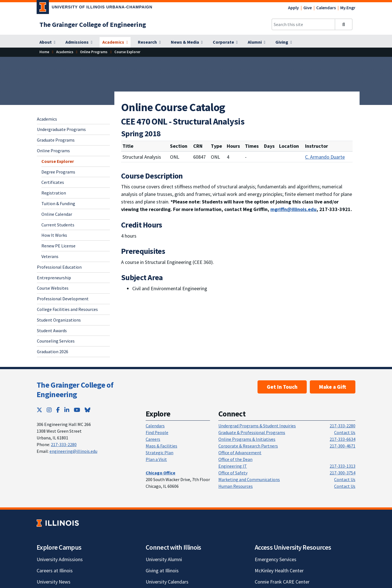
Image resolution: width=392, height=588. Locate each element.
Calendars (326, 8)
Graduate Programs (56, 140)
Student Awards (52, 331)
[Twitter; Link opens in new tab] (39, 410)
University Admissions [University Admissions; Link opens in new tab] (60, 559)
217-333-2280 (64, 444)
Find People (157, 432)
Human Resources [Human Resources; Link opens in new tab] (236, 486)
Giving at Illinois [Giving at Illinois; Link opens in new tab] (162, 571)
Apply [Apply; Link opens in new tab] (293, 8)
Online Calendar (57, 214)
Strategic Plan (160, 453)
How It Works (54, 235)
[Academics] (115, 42)
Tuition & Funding (58, 203)
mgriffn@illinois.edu (293, 209)
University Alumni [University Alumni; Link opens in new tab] (164, 559)
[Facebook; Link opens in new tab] (58, 410)
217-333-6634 (343, 439)
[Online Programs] (94, 52)
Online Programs (53, 151)
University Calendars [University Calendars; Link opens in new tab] (167, 582)
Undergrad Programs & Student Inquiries (257, 426)
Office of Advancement (240, 453)
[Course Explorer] (127, 52)
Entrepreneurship (54, 278)
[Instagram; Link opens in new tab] (49, 410)
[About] (47, 42)
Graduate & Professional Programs (252, 432)
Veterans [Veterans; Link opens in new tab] (50, 256)
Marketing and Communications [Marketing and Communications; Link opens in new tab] (249, 479)
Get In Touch (282, 387)
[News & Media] (187, 42)
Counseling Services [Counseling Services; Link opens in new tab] (56, 341)
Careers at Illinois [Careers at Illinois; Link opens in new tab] (55, 571)
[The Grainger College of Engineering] (93, 24)
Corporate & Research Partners (248, 446)
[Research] (149, 42)
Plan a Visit (156, 459)
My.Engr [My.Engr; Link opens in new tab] (348, 8)
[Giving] (284, 42)
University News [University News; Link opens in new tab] (54, 582)
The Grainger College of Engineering (75, 390)
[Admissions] (79, 42)
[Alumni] (257, 42)
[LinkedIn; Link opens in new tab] (67, 410)
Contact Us (345, 432)
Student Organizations (59, 320)
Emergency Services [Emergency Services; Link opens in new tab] (276, 559)
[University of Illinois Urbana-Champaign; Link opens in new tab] (95, 8)
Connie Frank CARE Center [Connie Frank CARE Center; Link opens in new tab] (282, 582)
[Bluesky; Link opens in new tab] (88, 410)
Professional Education (59, 267)
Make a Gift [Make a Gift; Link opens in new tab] (333, 387)
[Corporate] (225, 42)
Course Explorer (58, 161)
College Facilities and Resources (67, 309)
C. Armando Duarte (325, 157)
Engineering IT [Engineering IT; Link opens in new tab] (233, 466)
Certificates (53, 182)
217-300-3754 (343, 473)
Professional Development (63, 299)
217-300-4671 (343, 446)
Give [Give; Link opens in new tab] (308, 8)
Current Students (58, 225)
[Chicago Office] (160, 473)
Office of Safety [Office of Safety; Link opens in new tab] (233, 473)
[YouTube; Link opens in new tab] (77, 410)
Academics (47, 119)
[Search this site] (303, 24)
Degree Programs (58, 172)
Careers (153, 439)
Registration (54, 193)
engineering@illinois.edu (73, 451)
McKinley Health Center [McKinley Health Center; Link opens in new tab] (279, 571)
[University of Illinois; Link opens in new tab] (58, 523)
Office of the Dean (235, 459)
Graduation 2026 (53, 352)
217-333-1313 (343, 466)
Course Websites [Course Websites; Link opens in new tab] (53, 288)
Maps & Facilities (161, 446)
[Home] (44, 52)
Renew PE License (58, 246)
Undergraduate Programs (61, 129)
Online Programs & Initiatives (247, 439)
